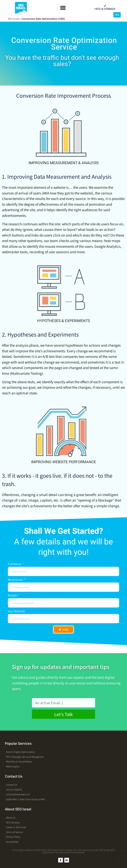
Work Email (16, 580)
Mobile (13, 596)
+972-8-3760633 (105, 9)
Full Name (15, 564)
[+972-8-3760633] (105, 6)
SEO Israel (14, 19)
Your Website (16, 611)
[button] (63, 8)
